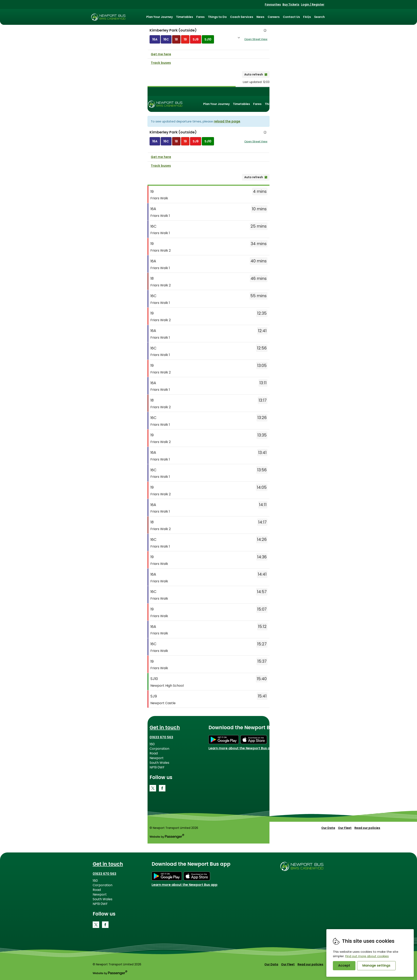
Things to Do (217, 17)
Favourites (273, 4)
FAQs (307, 17)
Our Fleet (345, 829)
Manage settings (376, 965)
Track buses (161, 64)
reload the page (227, 122)
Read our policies (367, 829)
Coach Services (242, 17)
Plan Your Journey (160, 17)
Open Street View (256, 40)
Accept (344, 965)
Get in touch (165, 728)
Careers (274, 17)
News (260, 17)
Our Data (328, 829)
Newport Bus (108, 17)
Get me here (161, 55)
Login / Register (313, 4)
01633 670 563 (161, 738)
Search (319, 17)
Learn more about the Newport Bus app (241, 749)
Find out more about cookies (367, 956)
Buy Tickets (291, 4)
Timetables (185, 17)
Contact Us (291, 17)
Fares (200, 17)
